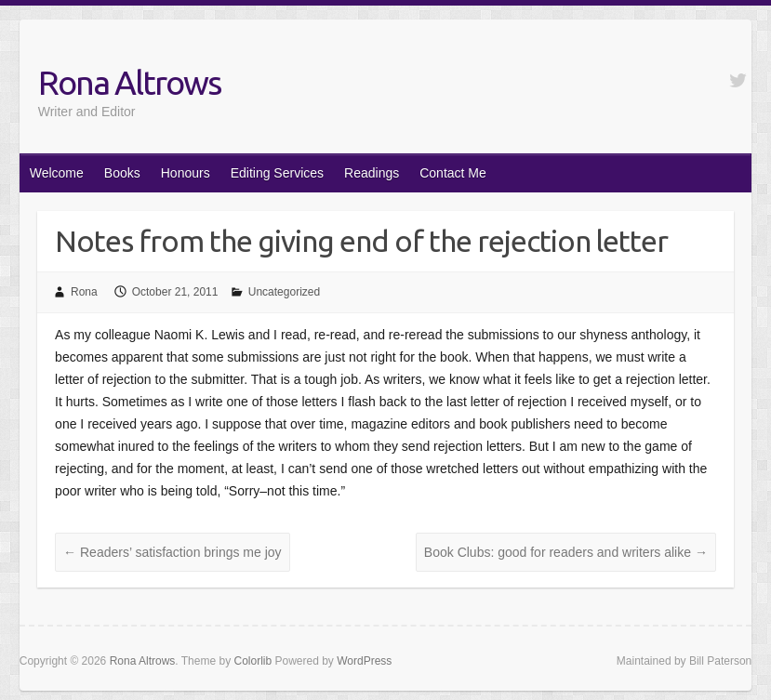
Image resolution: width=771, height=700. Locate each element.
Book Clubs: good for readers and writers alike (566, 552)
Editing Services (277, 173)
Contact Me (453, 173)
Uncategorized (284, 292)
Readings (372, 173)
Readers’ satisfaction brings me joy (172, 552)
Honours (186, 173)
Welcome (57, 173)
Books (122, 173)
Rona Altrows (129, 82)
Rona (84, 292)
